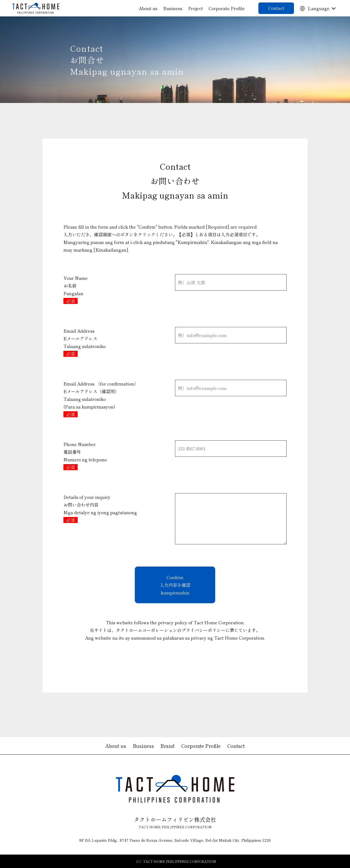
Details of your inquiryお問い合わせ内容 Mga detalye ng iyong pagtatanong (100, 508)
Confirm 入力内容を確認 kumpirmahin (175, 585)
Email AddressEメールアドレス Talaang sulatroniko (85, 342)
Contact (276, 8)
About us (148, 8)
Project (196, 8)
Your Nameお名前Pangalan (76, 289)
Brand (167, 746)
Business (173, 8)
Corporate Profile (227, 8)
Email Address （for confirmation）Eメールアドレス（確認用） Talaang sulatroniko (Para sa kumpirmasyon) (101, 399)
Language (315, 8)
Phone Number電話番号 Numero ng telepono (85, 456)
